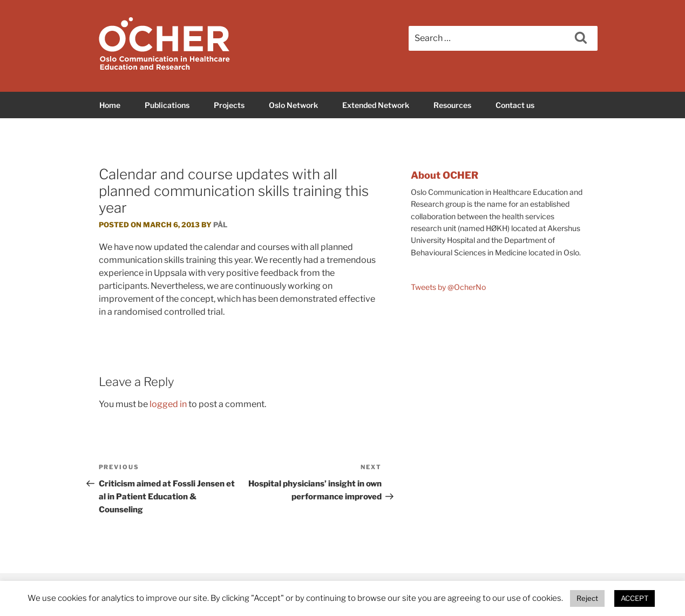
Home (110, 105)
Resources (452, 105)
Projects (229, 105)
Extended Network (376, 105)
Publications (167, 105)
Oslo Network (293, 105)
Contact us (515, 105)
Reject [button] (587, 598)
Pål (220, 225)
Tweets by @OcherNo (448, 287)
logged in (168, 404)
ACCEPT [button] (635, 598)
